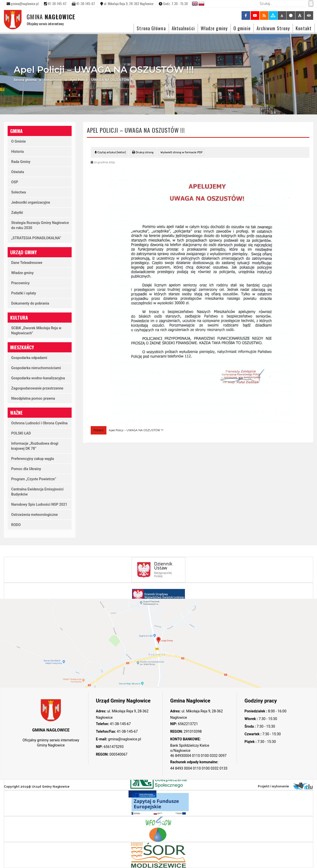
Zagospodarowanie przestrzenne (37, 388)
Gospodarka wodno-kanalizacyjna (38, 378)
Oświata (18, 172)
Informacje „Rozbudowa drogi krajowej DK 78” (35, 446)
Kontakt (304, 28)
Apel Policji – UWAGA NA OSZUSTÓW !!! (136, 430)
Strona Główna (151, 28)
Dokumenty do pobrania (30, 303)
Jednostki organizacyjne (31, 202)
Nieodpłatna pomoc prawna (33, 398)
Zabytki (17, 213)
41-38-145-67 (120, 724)
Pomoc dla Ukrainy (26, 469)
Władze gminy (214, 28)
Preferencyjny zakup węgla (33, 459)
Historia (17, 152)
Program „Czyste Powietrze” (34, 479)
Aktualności (183, 28)
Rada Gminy (21, 162)
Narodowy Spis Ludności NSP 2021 (39, 504)
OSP (15, 182)
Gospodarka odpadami (29, 358)
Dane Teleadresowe (27, 263)
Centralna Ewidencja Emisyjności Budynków (37, 492)
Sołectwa (19, 192)
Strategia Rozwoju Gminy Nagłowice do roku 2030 (40, 225)
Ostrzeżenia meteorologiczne (35, 515)
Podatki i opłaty (24, 293)
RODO (16, 525)
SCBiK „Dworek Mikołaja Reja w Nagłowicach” (36, 331)
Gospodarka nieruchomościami (36, 368)
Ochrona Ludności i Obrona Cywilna (39, 423)
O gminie (242, 28)
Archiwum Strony (273, 28)
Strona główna (25, 80)
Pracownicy (20, 283)
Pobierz (99, 430)
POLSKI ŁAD (21, 433)
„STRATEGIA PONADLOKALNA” (36, 238)
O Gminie (18, 141)
